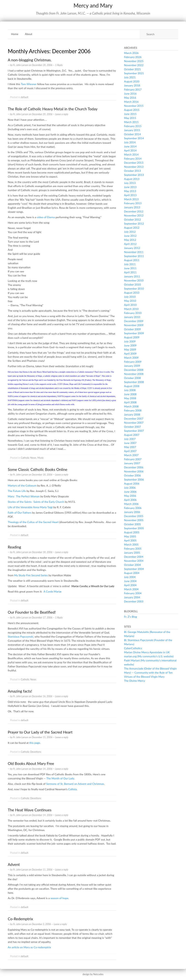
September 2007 (134, 431)
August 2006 (132, 484)
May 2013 (130, 191)
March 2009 (131, 358)
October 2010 (132, 284)
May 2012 (130, 240)
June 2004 (130, 581)
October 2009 (132, 329)
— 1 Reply (58, 65)
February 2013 (133, 203)
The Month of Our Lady (60, 778)
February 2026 (133, 57)
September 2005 (134, 528)
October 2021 (132, 69)
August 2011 (132, 260)
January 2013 (132, 207)
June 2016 (130, 94)
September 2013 (134, 175)
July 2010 (130, 297)
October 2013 (132, 171)
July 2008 (130, 390)
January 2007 (132, 463)
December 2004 (134, 557)
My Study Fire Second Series (31, 575)
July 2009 (130, 341)
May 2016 (130, 98)
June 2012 (130, 236)
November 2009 (134, 325)
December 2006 (134, 467)
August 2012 (132, 228)
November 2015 (134, 106)
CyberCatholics (133, 648)
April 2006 (130, 500)
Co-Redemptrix (20, 919)
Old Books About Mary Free (31, 763)
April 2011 (130, 272)
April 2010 (130, 305)
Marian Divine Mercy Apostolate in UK (147, 652)
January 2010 (132, 317)
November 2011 (134, 252)
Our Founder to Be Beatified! (32, 612)
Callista (72, 789)
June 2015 (130, 114)
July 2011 (130, 264)
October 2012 (132, 219)
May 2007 (130, 447)
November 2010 (134, 280)
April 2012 (130, 244)
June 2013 (130, 187)
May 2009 (130, 349)
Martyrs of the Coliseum (22, 485)
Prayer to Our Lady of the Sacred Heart (40, 732)
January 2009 (132, 366)
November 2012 (134, 215)
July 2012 (130, 232)
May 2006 (130, 496)
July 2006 (130, 488)
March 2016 (131, 102)
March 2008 (131, 406)
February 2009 (133, 362)
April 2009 (130, 354)
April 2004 (130, 585)
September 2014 (134, 138)
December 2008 (134, 370)
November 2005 (134, 520)
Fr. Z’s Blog (130, 617)
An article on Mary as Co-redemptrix (29, 947)
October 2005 (132, 524)
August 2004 (132, 573)
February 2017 (133, 89)
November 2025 (134, 61)
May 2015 (130, 118)
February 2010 (133, 313)
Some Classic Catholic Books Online (37, 469)
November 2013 (134, 167)
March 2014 (131, 154)
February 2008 (133, 410)
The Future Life (17, 491)
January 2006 (132, 512)
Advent (14, 864)
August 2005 (132, 532)
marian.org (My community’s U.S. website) (149, 656)
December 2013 (134, 163)
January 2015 (132, 130)
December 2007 (134, 419)
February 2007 (133, 459)
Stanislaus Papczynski (21, 637)
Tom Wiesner (29, 84)
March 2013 (131, 199)
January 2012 (132, 248)
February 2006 (133, 508)
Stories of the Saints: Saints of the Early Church (36, 502)
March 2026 (131, 53)
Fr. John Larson (21, 65)
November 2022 (134, 65)
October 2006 (132, 475)
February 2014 (133, 159)
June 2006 (130, 492)
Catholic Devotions (31, 752)
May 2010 (130, 301)
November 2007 (134, 423)
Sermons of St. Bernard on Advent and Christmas (75, 784)
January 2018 (132, 85)
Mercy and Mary (93, 5)
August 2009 (132, 337)
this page (35, 743)
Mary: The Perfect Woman (24, 496)
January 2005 (132, 553)
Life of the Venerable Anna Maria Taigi (30, 507)
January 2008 (132, 414)
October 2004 (132, 565)
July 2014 (130, 142)
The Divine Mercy (135, 681)
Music (41, 458)
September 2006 (134, 479)
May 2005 (130, 536)
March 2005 (131, 544)
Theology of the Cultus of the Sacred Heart (33, 522)
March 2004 (131, 589)
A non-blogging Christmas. (30, 60)
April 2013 (130, 195)
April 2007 (130, 451)
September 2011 (134, 256)
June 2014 (130, 146)
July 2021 (130, 77)
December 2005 (134, 516)
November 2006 (134, 471)
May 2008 (130, 398)
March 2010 (131, 309)
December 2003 (134, 601)
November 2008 (134, 374)
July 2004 (130, 577)
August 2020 (132, 81)
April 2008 (130, 402)
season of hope (59, 898)
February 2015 (133, 126)
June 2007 (130, 443)
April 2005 (130, 540)
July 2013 (130, 183)
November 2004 (134, 561)
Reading (14, 547)
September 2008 (134, 382)
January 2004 (132, 597)
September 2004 (134, 569)
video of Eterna (46, 217)
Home (15, 34)
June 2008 (130, 394)
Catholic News (28, 458)
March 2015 (131, 122)
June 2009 (130, 345)
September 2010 (134, 289)
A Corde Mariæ (52, 591)
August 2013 (132, 179)
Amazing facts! (20, 691)
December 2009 (134, 321)
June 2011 (130, 268)
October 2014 (132, 134)
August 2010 (132, 293)
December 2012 (134, 211)
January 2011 (132, 276)
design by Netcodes (93, 974)
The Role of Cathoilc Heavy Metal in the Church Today (53, 109)
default (25, 97)
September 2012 (134, 224)
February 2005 (133, 549)
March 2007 (131, 455)
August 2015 (132, 110)
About (28, 34)
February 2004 (133, 593)
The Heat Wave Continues (30, 810)
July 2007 (130, 439)
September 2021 (134, 73)
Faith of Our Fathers (20, 513)
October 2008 (132, 378)
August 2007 (132, 435)
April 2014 (130, 150)
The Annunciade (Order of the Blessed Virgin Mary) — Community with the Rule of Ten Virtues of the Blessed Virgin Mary (150, 673)
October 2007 (132, 427)
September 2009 (134, 333)
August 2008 (132, 386)
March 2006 (131, 504)
